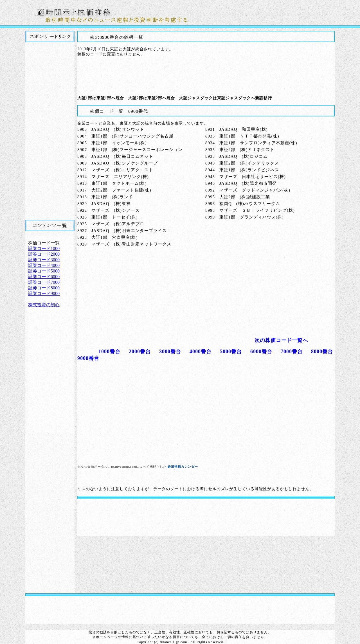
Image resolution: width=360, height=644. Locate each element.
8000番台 (322, 352)
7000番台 (292, 352)
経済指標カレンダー (183, 467)
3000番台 (170, 352)
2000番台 (140, 352)
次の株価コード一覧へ (281, 340)
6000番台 (261, 352)
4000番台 (201, 352)
